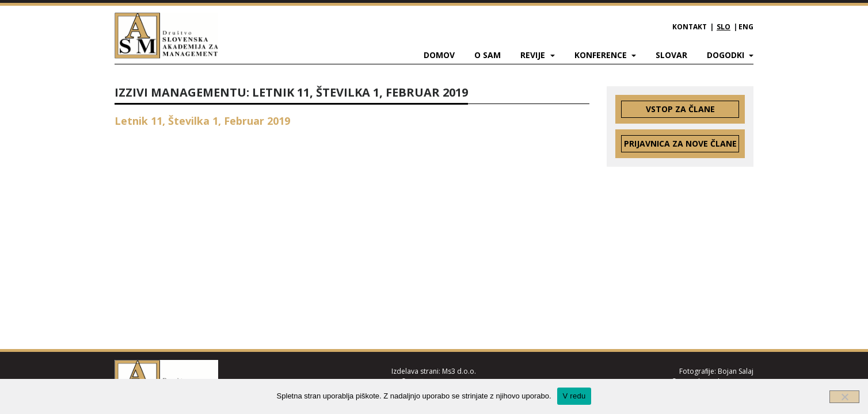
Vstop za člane (680, 109)
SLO (724, 27)
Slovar (671, 55)
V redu (574, 396)
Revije (534, 55)
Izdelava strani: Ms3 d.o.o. (434, 371)
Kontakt (690, 27)
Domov (439, 55)
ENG (746, 27)
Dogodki (727, 55)
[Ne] (844, 397)
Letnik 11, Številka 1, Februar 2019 (202, 121)
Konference (602, 55)
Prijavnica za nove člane (680, 143)
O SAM (488, 55)
